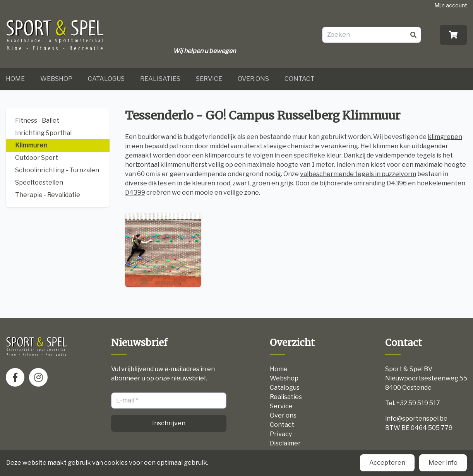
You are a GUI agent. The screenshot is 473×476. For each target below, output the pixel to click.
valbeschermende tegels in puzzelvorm (358, 174)
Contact (300, 79)
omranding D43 (376, 183)
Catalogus (106, 79)
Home (15, 79)
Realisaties (160, 79)
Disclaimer (285, 443)
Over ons (253, 79)
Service (209, 79)
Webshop (56, 79)
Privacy (281, 434)
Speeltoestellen (39, 182)
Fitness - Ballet (37, 121)
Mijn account (451, 5)
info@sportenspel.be (416, 419)
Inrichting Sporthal (43, 133)
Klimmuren (31, 145)
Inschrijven (169, 423)
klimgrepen (445, 137)
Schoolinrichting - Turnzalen (57, 170)
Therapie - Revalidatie (48, 195)
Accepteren (387, 463)
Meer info (443, 463)
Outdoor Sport (37, 158)
